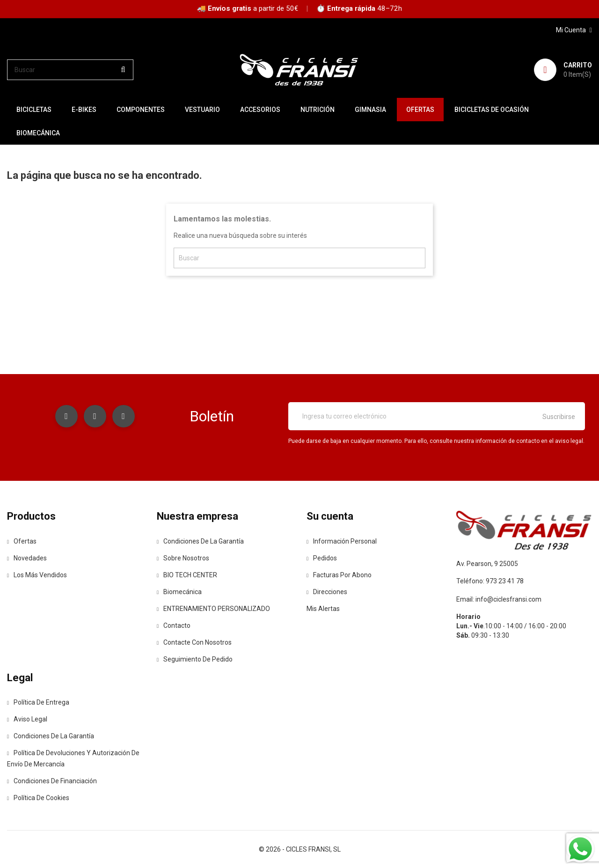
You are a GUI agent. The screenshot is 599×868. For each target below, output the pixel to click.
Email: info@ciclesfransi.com (499, 599)
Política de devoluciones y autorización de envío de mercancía (73, 758)
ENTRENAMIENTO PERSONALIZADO (213, 609)
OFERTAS (420, 110)
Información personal (342, 541)
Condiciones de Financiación (52, 781)
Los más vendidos (37, 575)
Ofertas (22, 541)
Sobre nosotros (183, 558)
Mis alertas (323, 609)
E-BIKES (84, 110)
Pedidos (322, 558)
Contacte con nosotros (194, 642)
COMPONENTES (141, 110)
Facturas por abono (339, 575)
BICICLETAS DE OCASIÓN (492, 110)
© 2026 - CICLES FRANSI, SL (300, 849)
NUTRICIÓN (318, 110)
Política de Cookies (38, 798)
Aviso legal (27, 719)
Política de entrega (38, 702)
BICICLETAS (34, 110)
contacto (174, 625)
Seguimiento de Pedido (195, 659)
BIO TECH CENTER (187, 575)
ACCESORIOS (260, 110)
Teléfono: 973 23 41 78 (490, 581)
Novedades (27, 558)
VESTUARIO (202, 110)
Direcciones (327, 592)
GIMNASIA (370, 110)
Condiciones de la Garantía (200, 541)
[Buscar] (70, 70)
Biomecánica (38, 133)
